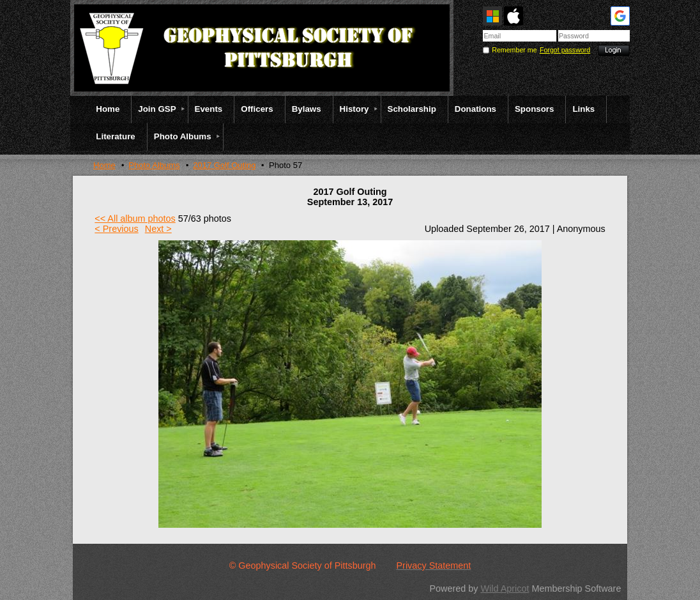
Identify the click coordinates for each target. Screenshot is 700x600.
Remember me (514, 50)
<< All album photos (135, 219)
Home (104, 165)
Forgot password (565, 50)
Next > (158, 229)
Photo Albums (154, 165)
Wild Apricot (505, 588)
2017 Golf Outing (224, 165)
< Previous (116, 229)
